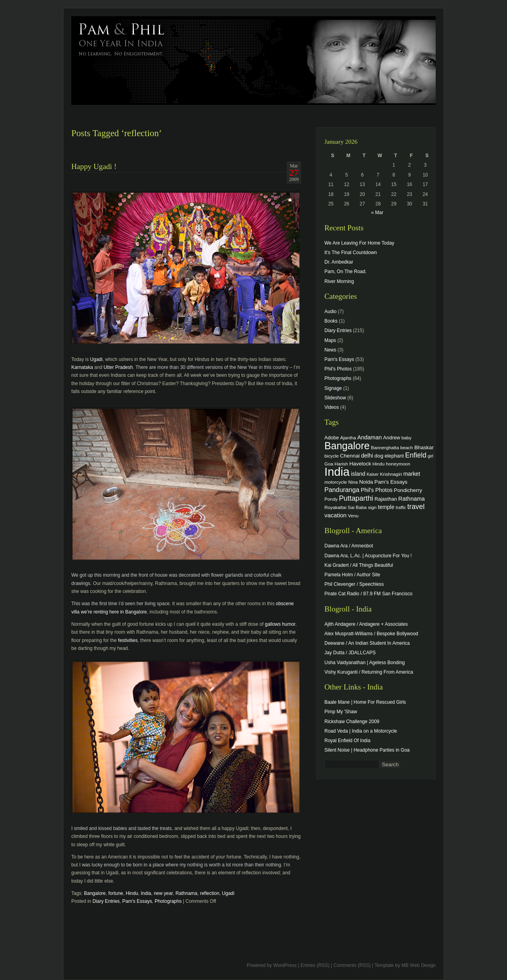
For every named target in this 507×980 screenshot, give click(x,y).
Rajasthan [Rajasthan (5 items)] (386, 499)
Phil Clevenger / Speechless (354, 584)
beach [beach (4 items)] (407, 447)
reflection (210, 893)
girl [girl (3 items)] (431, 456)
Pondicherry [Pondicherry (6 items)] (408, 490)
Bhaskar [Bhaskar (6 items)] (424, 447)
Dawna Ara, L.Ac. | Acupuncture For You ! (368, 556)
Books (331, 321)
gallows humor (280, 624)
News (330, 350)
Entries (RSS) (315, 965)
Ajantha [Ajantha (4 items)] (348, 438)
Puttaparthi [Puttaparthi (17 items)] (356, 498)
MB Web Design (419, 965)
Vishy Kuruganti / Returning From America (369, 672)
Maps (330, 340)
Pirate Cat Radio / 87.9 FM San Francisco (368, 594)
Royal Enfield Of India (347, 741)
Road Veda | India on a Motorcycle (361, 731)
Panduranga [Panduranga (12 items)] (342, 490)
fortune (115, 893)
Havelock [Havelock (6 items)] (360, 464)
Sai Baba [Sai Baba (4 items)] (357, 507)
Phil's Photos (338, 369)
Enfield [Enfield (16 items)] (416, 455)
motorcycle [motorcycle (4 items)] (336, 482)
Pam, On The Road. (346, 272)
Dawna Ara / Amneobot (349, 546)
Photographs (168, 901)
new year (163, 893)
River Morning (339, 281)
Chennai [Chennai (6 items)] (350, 456)
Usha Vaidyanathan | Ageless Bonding (365, 663)
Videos (332, 407)
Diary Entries (106, 901)
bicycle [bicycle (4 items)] (332, 456)
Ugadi (96, 359)
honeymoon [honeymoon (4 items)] (398, 464)
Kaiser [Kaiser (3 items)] (373, 474)
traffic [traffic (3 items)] (401, 507)
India (146, 893)
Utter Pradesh (118, 367)
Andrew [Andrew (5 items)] (392, 438)
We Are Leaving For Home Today (359, 243)
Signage (333, 388)
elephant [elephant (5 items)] (394, 456)
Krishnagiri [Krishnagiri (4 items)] (391, 474)
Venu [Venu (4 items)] (353, 516)
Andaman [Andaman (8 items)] (370, 437)
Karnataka (82, 367)
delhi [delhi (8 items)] (367, 456)
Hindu (132, 893)
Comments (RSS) (352, 965)
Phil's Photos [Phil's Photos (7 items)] (377, 490)
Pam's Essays (137, 901)
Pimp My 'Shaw (341, 712)
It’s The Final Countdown (351, 253)
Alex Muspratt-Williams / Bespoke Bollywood (371, 634)
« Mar (377, 213)
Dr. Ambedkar (339, 262)
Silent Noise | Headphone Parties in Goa (367, 750)
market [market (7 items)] (412, 474)
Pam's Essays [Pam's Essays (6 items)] (391, 482)
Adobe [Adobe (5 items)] (332, 438)
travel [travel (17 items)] (416, 507)
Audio (331, 311)
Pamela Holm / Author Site (352, 575)
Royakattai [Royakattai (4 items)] (335, 507)
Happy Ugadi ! (94, 166)
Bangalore (95, 893)
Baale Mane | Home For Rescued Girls (365, 702)
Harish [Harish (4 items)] (341, 464)
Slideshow (335, 398)
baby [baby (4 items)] (407, 438)
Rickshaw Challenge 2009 (352, 722)
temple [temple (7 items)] (386, 507)
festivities (128, 640)
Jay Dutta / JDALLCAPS (350, 653)
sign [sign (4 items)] (372, 507)
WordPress (285, 965)
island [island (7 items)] (358, 474)
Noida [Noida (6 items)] (366, 482)
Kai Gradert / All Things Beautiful (359, 565)
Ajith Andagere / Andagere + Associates (366, 624)
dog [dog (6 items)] (379, 456)
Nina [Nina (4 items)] (353, 482)
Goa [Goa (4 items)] (329, 464)
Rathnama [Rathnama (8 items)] (412, 499)
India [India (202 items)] (337, 472)
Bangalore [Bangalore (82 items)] (347, 446)
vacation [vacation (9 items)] (335, 515)
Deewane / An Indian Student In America (367, 643)
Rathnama (186, 893)
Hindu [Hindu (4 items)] (378, 464)
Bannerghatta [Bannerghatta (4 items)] (385, 447)
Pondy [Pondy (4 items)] (331, 499)
